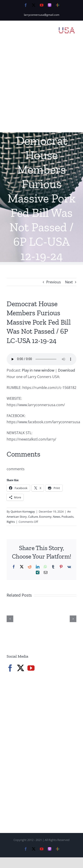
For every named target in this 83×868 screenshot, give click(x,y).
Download (67, 370)
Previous (54, 282)
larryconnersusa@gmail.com (42, 15)
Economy (45, 517)
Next (69, 282)
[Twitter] (21, 668)
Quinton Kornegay (23, 511)
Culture (33, 517)
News (57, 517)
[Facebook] (10, 668)
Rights (11, 522)
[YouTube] (31, 668)
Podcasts (68, 517)
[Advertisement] (41, 89)
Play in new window (38, 370)
